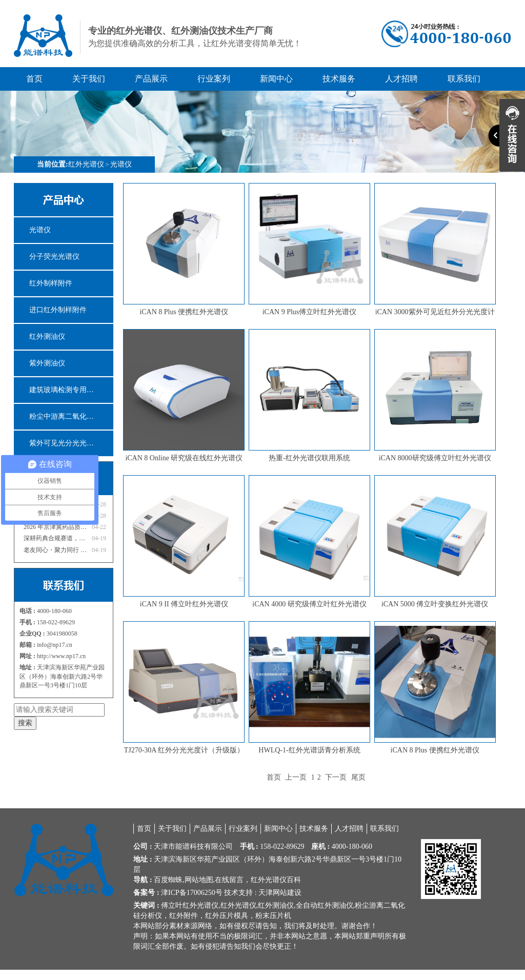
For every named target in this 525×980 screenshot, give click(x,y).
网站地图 (199, 880)
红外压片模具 (227, 916)
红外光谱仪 (86, 164)
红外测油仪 (47, 336)
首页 (34, 79)
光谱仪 (121, 164)
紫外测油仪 (47, 363)
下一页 (336, 777)
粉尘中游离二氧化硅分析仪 (71, 416)
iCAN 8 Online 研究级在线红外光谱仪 (184, 458)
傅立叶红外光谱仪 (190, 905)
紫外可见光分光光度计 (65, 443)
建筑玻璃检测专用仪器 (65, 390)
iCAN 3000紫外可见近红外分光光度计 (435, 312)
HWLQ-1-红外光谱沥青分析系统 (309, 750)
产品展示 (151, 79)
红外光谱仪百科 (276, 880)
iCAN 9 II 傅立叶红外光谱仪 (184, 604)
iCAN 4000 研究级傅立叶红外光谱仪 (309, 604)
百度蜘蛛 (168, 880)
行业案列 (214, 79)
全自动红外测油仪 (325, 905)
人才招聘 (401, 79)
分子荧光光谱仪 (54, 257)
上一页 (296, 777)
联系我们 (464, 79)
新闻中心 (276, 79)
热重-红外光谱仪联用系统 (309, 458)
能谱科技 (190, 846)
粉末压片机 (273, 916)
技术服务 (339, 79)
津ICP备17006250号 (192, 893)
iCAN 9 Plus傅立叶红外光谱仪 (310, 312)
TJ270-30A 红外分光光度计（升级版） (184, 750)
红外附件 (184, 916)
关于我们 (89, 79)
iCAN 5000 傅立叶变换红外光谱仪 (435, 604)
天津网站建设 (280, 893)
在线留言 (229, 880)
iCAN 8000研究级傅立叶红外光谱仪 (435, 458)
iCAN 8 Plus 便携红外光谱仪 (184, 312)
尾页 (358, 777)
